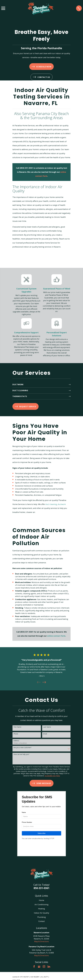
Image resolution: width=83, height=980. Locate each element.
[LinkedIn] (49, 966)
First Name (17, 727)
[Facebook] (34, 966)
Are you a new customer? (22, 748)
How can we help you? (21, 754)
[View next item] (44, 682)
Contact (42, 921)
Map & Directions (41, 941)
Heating (41, 909)
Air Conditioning (41, 904)
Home (41, 900)
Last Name (47, 727)
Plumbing (42, 917)
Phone (16, 734)
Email (45, 734)
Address (16, 741)
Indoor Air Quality (41, 913)
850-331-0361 (41, 888)
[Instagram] (44, 966)
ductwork (62, 504)
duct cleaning (51, 504)
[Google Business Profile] (39, 966)
